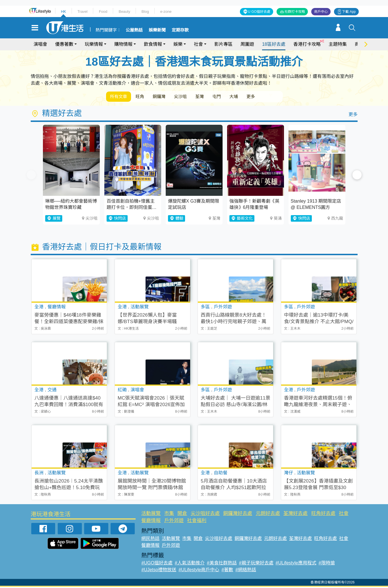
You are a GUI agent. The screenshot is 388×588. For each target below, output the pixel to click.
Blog (145, 12)
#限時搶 (327, 564)
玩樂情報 (94, 44)
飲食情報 (153, 44)
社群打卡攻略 (295, 12)
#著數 (227, 571)
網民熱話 (150, 540)
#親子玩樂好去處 (256, 564)
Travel (82, 12)
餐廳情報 (151, 522)
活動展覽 (151, 515)
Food (103, 12)
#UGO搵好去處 (157, 564)
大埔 (253, 97)
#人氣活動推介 (190, 564)
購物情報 (123, 44)
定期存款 (180, 30)
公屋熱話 (134, 30)
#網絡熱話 (246, 571)
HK (63, 12)
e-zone (166, 12)
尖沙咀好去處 (205, 515)
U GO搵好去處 (259, 12)
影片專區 (223, 44)
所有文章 (120, 97)
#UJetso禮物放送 (159, 571)
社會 (198, 44)
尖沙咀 (191, 97)
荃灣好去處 (295, 515)
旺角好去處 (323, 515)
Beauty (124, 12)
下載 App (349, 12)
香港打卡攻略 (307, 44)
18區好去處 (274, 44)
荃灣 (213, 97)
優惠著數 (64, 44)
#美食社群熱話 (222, 564)
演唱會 (40, 44)
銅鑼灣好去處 (238, 515)
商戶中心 (321, 12)
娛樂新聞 (157, 30)
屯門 (233, 97)
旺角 (145, 97)
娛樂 (178, 44)
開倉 (182, 515)
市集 (169, 515)
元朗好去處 (268, 515)
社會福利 (197, 522)
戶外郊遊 (174, 522)
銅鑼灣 (167, 97)
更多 (273, 97)
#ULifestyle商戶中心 (199, 571)
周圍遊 (247, 44)
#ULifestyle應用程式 (296, 564)
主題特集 (338, 44)
